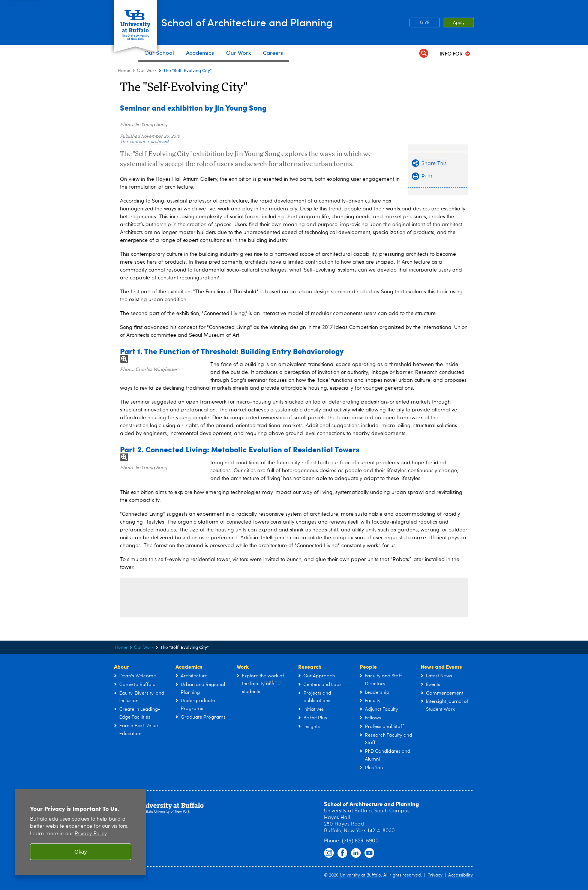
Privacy (435, 875)
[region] (81, 832)
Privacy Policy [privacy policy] (91, 834)
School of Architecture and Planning (280, 22)
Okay (81, 852)
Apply (459, 23)
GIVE (425, 23)
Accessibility (460, 875)
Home (124, 71)
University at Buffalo (360, 875)
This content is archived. (145, 142)
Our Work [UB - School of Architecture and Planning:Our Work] (147, 71)
